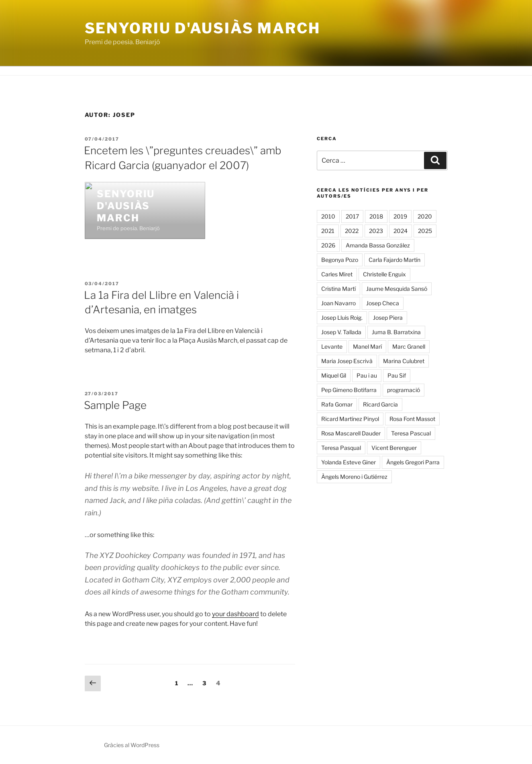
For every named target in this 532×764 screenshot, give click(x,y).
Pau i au (367, 375)
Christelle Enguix (384, 274)
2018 (376, 216)
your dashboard (235, 614)
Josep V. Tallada (341, 332)
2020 (425, 216)
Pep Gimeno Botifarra (349, 390)
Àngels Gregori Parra (413, 462)
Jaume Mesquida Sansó (397, 289)
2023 (376, 231)
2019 (400, 216)
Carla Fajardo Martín (394, 260)
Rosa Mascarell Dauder (351, 433)
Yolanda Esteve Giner (349, 462)
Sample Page (115, 405)
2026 (328, 245)
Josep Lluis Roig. (342, 318)
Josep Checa (383, 303)
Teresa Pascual (411, 433)
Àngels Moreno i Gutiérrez (354, 477)
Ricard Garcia (380, 404)
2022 (352, 231)
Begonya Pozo (340, 260)
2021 (328, 231)
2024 (401, 231)
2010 (328, 216)
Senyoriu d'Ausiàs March (203, 28)
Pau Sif (397, 375)
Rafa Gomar (337, 404)
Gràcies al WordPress (132, 745)
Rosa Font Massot (412, 419)
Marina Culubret (404, 361)
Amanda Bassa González (378, 245)
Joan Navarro (338, 303)
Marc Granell (409, 346)
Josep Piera (388, 318)
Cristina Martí (338, 289)
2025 (425, 231)
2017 (352, 216)
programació (404, 390)
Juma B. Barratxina (396, 332)
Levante (332, 346)
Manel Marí (367, 346)
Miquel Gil (334, 375)
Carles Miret (337, 274)
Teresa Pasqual (341, 448)
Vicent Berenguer (394, 448)
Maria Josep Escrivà (347, 361)
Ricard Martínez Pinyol (350, 419)
